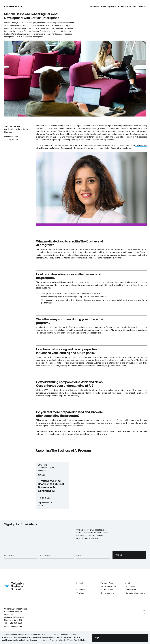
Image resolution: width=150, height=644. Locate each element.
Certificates (130, 586)
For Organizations (108, 586)
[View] (66, 506)
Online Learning (107, 593)
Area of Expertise (12, 126)
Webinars (143, 6)
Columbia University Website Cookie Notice (68, 641)
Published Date (11, 137)
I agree (98, 638)
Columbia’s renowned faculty (87, 255)
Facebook (81, 590)
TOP (144, 612)
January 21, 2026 (12, 139)
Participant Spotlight (127, 6)
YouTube (80, 593)
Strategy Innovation (13, 129)
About (127, 583)
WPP (46, 390)
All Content (94, 6)
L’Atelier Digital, (75, 126)
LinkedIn (80, 583)
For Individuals (107, 590)
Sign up (129, 555)
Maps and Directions (13, 627)
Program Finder (107, 583)
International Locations (135, 593)
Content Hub (130, 590)
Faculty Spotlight (109, 6)
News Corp (59, 390)
